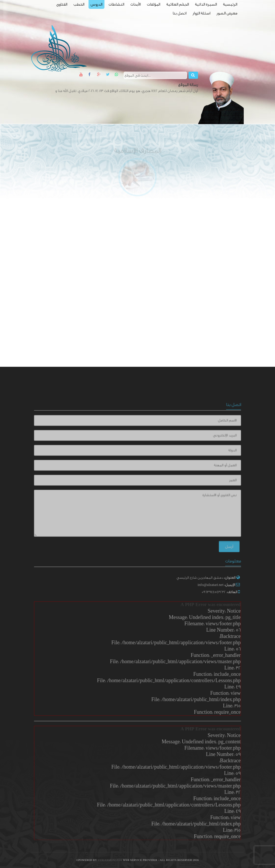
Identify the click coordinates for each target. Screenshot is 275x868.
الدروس (96, 4)
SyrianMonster (110, 860)
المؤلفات (154, 4)
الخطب (79, 4)
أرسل (224, 543)
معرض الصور (227, 13)
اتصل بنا (180, 13)
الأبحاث (136, 4)
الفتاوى (62, 4)
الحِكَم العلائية (178, 4)
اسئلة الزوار (202, 13)
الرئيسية (230, 4)
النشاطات (116, 4)
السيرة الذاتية (206, 4)
